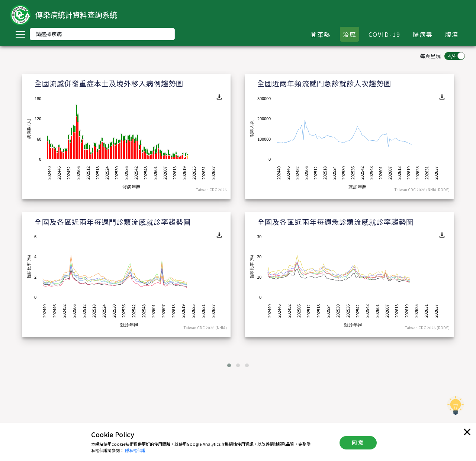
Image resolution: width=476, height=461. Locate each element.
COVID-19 (385, 34)
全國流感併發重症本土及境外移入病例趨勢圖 (109, 83)
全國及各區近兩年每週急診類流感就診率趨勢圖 (335, 222)
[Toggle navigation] (20, 34)
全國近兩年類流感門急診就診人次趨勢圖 (324, 83)
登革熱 (321, 34)
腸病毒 (423, 34)
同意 (358, 442)
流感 (350, 34)
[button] (229, 365)
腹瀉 (452, 34)
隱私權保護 (135, 450)
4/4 (452, 56)
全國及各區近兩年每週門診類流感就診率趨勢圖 (113, 222)
